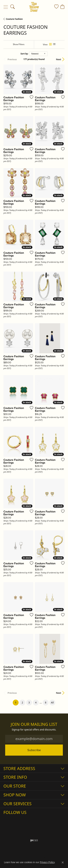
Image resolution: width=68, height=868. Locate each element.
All (52, 702)
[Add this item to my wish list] (30, 97)
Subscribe (34, 750)
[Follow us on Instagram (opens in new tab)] (7, 819)
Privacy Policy (47, 862)
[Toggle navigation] (6, 7)
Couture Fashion (14, 19)
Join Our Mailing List (34, 724)
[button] (12, 7)
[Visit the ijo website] (34, 840)
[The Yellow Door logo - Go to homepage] (34, 7)
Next (59, 59)
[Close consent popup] (63, 862)
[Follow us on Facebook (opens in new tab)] (15, 819)
